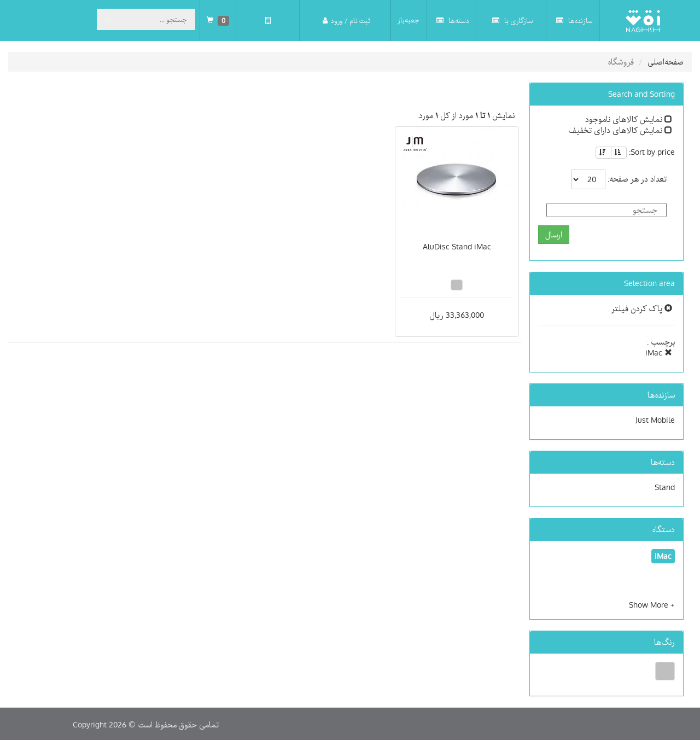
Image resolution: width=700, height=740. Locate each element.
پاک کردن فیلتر (642, 308)
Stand (665, 487)
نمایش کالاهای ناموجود (629, 119)
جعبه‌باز (409, 20)
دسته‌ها (453, 21)
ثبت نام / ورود (346, 21)
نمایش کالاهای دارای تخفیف (620, 130)
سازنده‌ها (574, 21)
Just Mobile (655, 420)
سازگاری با (513, 21)
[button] (652, 605)
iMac (659, 353)
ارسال (554, 235)
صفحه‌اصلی (666, 62)
